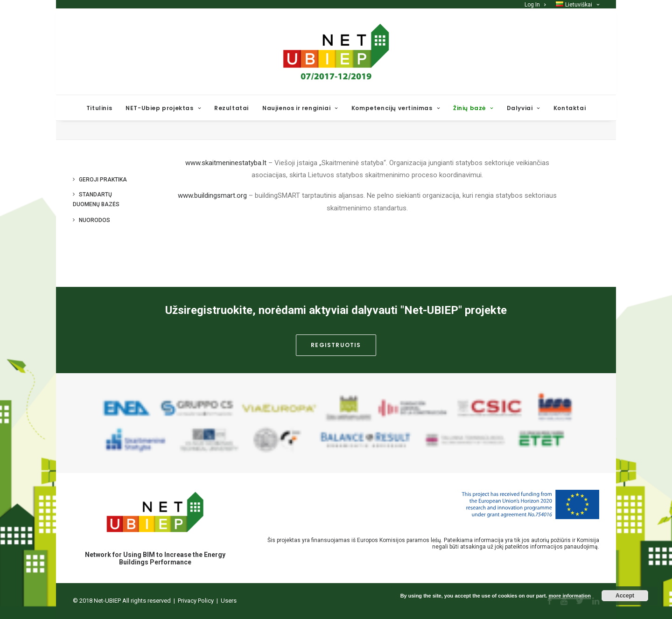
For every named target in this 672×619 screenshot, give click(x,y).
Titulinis (99, 108)
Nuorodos (94, 246)
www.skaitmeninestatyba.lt (226, 189)
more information (569, 596)
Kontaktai (570, 108)
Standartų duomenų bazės (96, 226)
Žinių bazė (473, 108)
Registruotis (336, 345)
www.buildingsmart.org (212, 222)
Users (229, 601)
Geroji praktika (103, 206)
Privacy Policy (196, 601)
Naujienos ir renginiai (300, 108)
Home (554, 143)
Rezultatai (231, 108)
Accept (625, 596)
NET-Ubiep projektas (163, 108)
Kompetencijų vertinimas (395, 108)
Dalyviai (523, 108)
